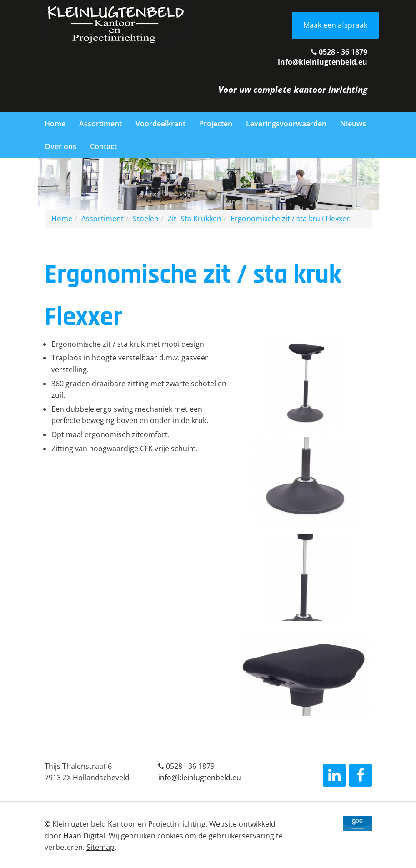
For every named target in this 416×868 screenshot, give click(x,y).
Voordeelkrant (160, 124)
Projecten (216, 124)
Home (55, 124)
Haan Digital (84, 836)
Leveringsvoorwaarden (286, 124)
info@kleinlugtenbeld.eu (323, 62)
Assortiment (100, 124)
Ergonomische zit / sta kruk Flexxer (290, 219)
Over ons (60, 146)
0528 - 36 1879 (339, 52)
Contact (103, 146)
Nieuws (353, 124)
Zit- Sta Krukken (195, 219)
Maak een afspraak (335, 25)
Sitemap (100, 847)
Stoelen (146, 219)
